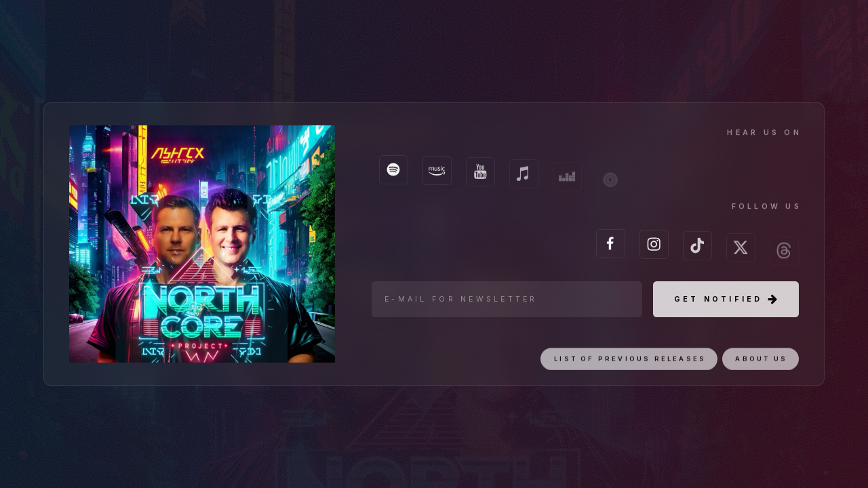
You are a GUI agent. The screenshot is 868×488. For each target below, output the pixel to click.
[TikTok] (697, 250)
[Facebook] (611, 246)
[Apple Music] (524, 180)
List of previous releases (630, 367)
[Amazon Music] (437, 173)
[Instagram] (654, 248)
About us (761, 367)
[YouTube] (480, 177)
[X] (741, 254)
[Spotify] (394, 172)
